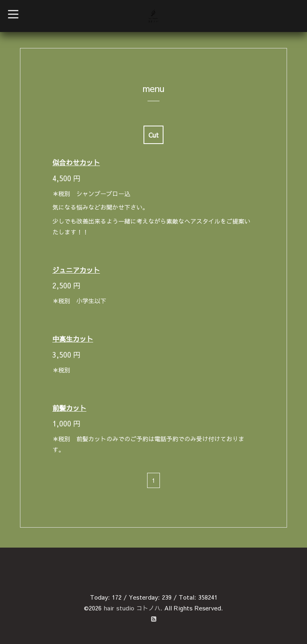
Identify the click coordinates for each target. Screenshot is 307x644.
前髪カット (69, 408)
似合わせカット (76, 162)
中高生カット (73, 339)
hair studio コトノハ (132, 608)
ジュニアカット (76, 270)
